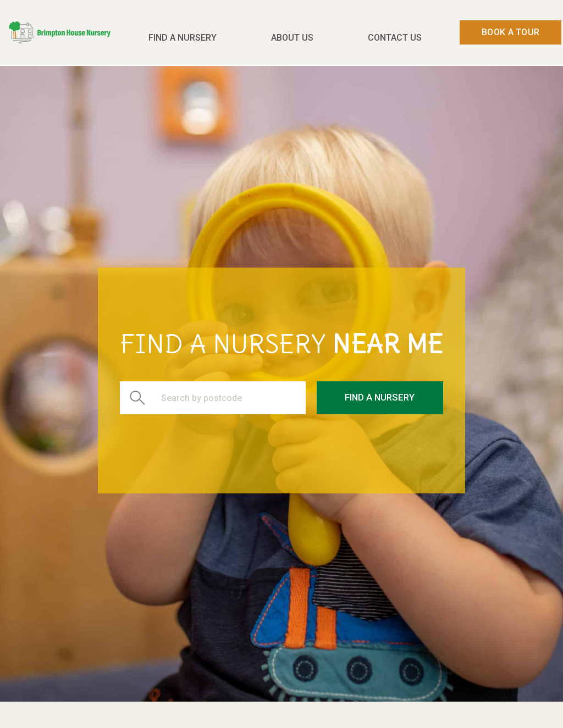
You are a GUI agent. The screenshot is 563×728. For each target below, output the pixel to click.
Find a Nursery (183, 38)
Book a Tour (510, 32)
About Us (292, 38)
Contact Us (395, 38)
